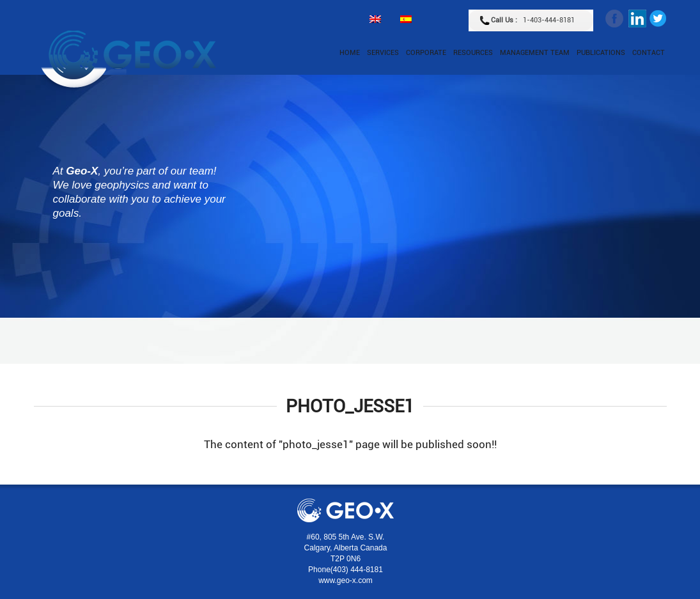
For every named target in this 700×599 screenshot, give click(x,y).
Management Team (535, 53)
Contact (649, 53)
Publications (601, 53)
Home (350, 53)
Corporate (426, 53)
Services (383, 53)
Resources (473, 53)
